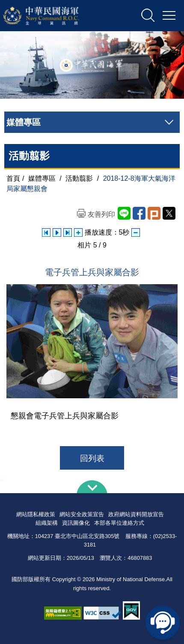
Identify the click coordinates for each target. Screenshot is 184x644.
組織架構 (47, 523)
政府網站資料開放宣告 (136, 514)
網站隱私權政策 (36, 514)
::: (3, 478)
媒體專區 (42, 178)
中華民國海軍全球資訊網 (52, 16)
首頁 (13, 178)
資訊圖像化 (76, 523)
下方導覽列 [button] (92, 487)
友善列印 (101, 214)
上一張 (46, 232)
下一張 (68, 232)
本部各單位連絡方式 (119, 523)
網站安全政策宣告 (82, 514)
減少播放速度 (136, 232)
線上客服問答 (163, 623)
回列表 (92, 458)
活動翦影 (79, 178)
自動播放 (57, 232)
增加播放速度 (78, 232)
